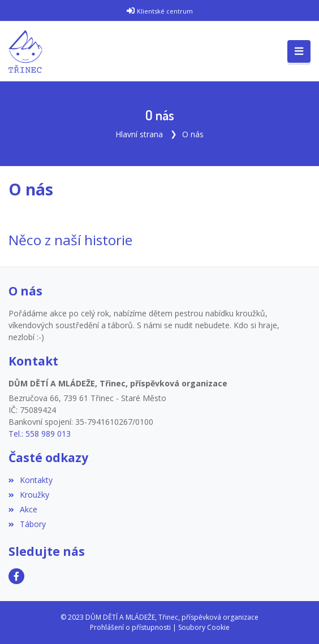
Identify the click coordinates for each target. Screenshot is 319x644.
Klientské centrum (165, 11)
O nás (193, 134)
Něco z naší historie (70, 240)
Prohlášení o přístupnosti (130, 627)
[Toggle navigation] (299, 51)
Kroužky (29, 495)
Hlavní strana (139, 134)
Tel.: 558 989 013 (40, 434)
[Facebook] (16, 576)
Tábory (27, 524)
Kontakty (31, 480)
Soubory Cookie (204, 627)
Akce (23, 509)
